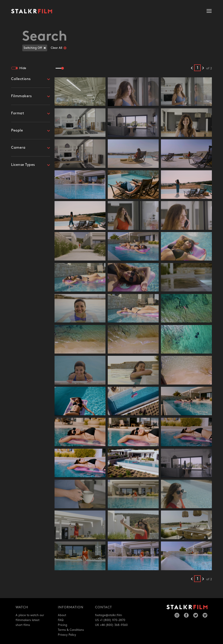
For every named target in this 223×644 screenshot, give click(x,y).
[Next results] (203, 68)
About (62, 615)
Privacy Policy (67, 635)
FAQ (61, 620)
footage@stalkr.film (108, 615)
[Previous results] (192, 68)
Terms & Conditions (71, 630)
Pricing (63, 625)
